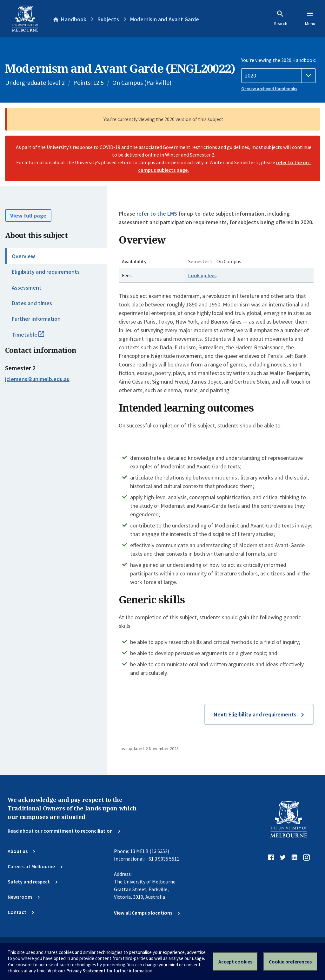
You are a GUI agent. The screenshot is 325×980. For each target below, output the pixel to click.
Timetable (35, 337)
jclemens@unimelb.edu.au (37, 379)
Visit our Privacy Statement (77, 971)
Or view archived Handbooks (269, 89)
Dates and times (32, 303)
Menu (310, 18)
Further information (36, 319)
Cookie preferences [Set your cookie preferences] (290, 962)
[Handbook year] (279, 76)
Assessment (27, 288)
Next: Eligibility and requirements (255, 714)
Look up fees (202, 275)
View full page (28, 215)
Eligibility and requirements (46, 272)
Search (281, 18)
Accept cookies (235, 962)
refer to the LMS (157, 214)
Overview (23, 256)
